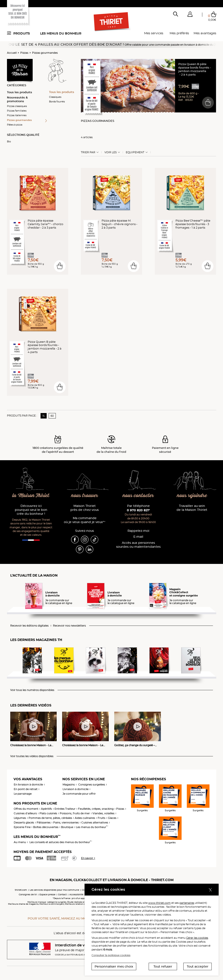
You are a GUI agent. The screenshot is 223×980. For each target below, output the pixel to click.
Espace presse (47, 895)
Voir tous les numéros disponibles (32, 690)
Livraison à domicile (76, 789)
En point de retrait (26, 789)
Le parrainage (23, 794)
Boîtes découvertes (46, 827)
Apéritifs (46, 809)
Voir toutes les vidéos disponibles (32, 756)
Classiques (55, 97)
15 (43, 416)
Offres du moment (26, 809)
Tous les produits (20, 92)
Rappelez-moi (138, 531)
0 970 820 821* (138, 510)
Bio (9, 141)
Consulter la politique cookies (111, 955)
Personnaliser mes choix (114, 966)
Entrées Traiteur (65, 809)
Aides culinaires (85, 818)
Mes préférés (179, 33)
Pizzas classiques (17, 106)
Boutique (67, 827)
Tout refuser (163, 966)
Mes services (154, 33)
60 (52, 416)
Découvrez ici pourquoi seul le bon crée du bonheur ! (31, 510)
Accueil (12, 53)
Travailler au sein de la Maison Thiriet (192, 508)
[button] (190, 15)
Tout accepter (198, 966)
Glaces (112, 818)
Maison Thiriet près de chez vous (85, 508)
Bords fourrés (57, 102)
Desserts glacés (24, 822)
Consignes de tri (28, 895)
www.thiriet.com (159, 903)
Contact (62, 895)
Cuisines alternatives (95, 822)
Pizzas (24, 53)
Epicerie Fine (22, 827)
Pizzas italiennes (17, 115)
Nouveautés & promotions (17, 99)
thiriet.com (21, 890)
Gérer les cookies (197, 938)
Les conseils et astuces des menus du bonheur (61, 842)
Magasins (69, 785)
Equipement (135, 152)
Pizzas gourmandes (45, 53)
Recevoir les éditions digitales (29, 626)
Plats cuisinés (48, 813)
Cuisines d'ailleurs (25, 813)
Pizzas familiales (17, 111)
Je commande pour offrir (79, 794)
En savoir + (88, 858)
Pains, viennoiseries (66, 822)
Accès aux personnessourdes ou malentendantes (138, 545)
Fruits (101, 818)
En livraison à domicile (28, 785)
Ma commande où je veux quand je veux (85, 520)
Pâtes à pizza (15, 125)
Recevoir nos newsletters (69, 626)
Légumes (20, 818)
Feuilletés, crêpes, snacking (96, 809)
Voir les (111, 152)
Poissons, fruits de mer (75, 813)
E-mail (138, 537)
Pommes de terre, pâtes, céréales (50, 818)
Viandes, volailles (103, 813)
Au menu (20, 842)
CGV (84, 890)
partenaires (187, 903)
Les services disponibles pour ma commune (54, 890)
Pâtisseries (44, 822)
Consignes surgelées (92, 785)
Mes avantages (205, 33)
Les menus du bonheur (61, 33)
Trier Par (88, 152)
